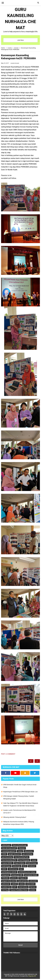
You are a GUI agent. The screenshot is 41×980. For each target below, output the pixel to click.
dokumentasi (29, 851)
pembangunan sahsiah (9, 872)
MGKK (4, 869)
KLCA (25, 866)
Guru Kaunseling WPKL (9, 860)
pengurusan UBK (17, 875)
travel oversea (23, 887)
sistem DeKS (30, 884)
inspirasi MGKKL (7, 863)
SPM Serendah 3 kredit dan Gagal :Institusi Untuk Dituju (20, 786)
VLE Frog (5, 890)
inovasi (17, 63)
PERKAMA (5, 878)
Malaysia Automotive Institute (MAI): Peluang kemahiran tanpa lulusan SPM (19, 823)
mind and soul (13, 869)
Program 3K (23, 878)
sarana (22, 884)
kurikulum (32, 866)
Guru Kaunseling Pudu (21, 857)
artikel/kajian (6, 845)
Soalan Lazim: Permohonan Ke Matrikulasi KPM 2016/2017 (19, 811)
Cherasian (22, 848)
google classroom (14, 854)
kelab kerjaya (6, 866)
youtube (33, 890)
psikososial (6, 884)
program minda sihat (9, 881)
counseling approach (9, 851)
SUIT (15, 887)
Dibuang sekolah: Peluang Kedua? (15, 817)
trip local (33, 887)
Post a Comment (8, 754)
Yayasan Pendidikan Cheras (19, 890)
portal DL (14, 878)
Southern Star (6, 887)
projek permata (22, 881)
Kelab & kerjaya (32, 863)
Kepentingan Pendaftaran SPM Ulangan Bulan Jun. (21, 792)
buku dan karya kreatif (9, 848)
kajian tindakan (20, 863)
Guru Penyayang (24, 860)
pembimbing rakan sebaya (27, 872)
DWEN (4, 854)
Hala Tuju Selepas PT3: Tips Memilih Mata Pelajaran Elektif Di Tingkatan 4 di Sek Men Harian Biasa (21, 804)
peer (21, 869)
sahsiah (14, 884)
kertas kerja (17, 866)
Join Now (20, 40)
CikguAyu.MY (32, 976)
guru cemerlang (27, 854)
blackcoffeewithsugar (20, 845)
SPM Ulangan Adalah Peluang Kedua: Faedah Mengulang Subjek (19, 797)
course (13, 63)
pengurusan (6, 875)
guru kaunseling (7, 857)
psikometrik (33, 881)
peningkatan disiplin (31, 875)
